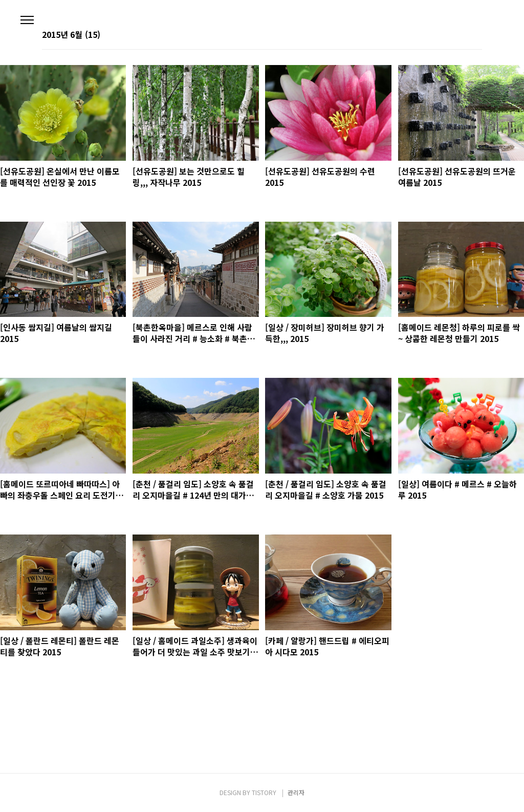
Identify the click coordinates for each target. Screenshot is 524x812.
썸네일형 (462, 35)
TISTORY (264, 792)
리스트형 (476, 35)
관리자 (296, 792)
